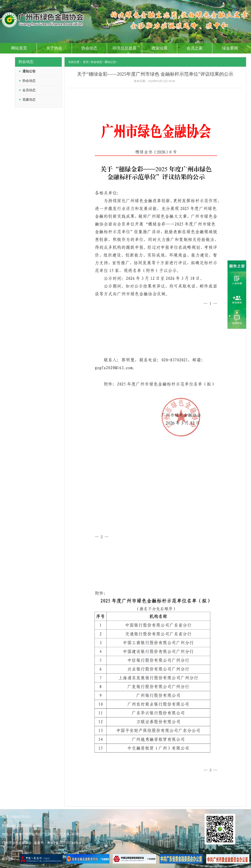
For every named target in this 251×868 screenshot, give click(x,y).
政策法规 (160, 48)
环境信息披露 (124, 48)
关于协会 (54, 48)
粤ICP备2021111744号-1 (64, 843)
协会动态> (97, 62)
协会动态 (89, 48)
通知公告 (29, 71)
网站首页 (19, 48)
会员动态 (29, 90)
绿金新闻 (230, 48)
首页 (86, 62)
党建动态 (29, 100)
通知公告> (111, 62)
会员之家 (195, 48)
